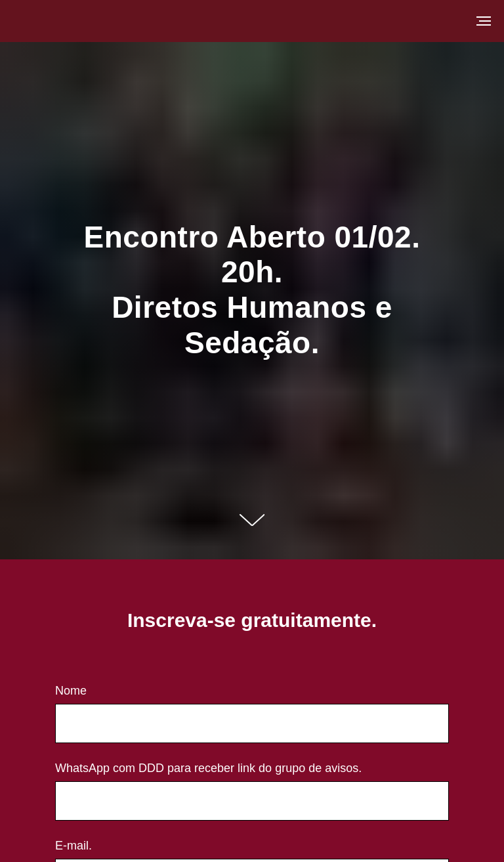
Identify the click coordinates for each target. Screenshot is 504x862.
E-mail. (73, 846)
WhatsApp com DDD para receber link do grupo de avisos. (208, 768)
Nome (71, 691)
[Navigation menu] (484, 21)
